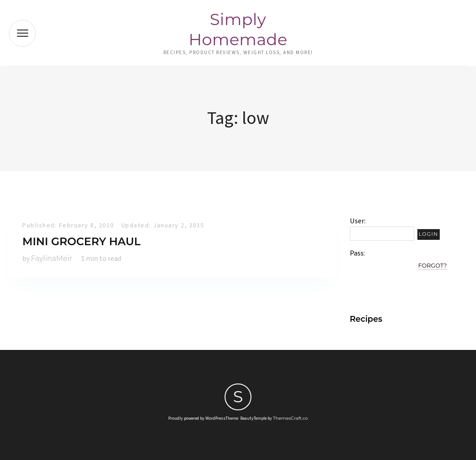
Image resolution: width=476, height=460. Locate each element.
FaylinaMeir (51, 258)
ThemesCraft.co (290, 418)
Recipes (366, 319)
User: (358, 221)
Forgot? (433, 265)
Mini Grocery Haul (81, 241)
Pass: (357, 253)
